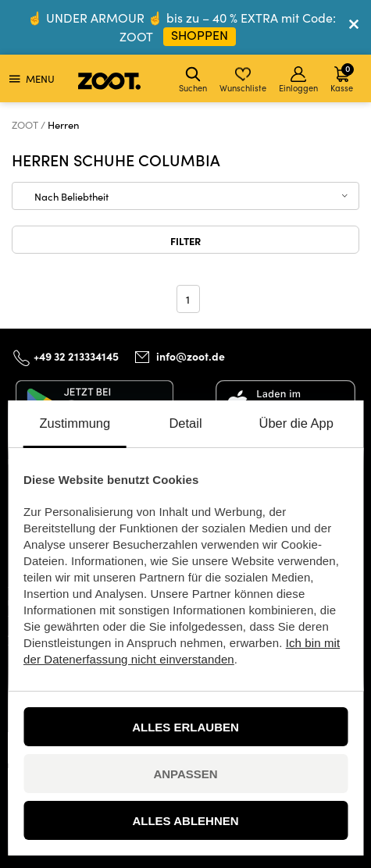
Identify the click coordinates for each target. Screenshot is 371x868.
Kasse (342, 78)
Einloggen (298, 80)
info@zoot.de (191, 356)
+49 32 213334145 (76, 356)
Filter (185, 240)
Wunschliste (243, 80)
